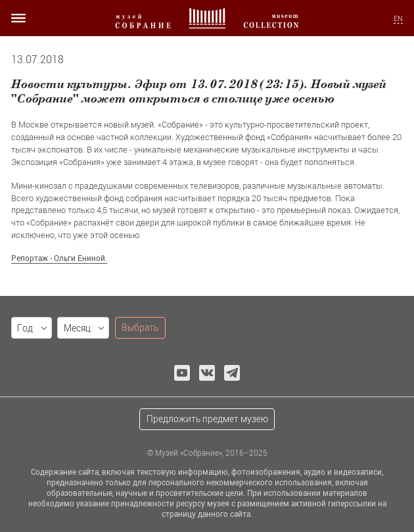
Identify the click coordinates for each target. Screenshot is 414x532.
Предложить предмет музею (207, 419)
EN (398, 18)
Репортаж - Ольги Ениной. (59, 258)
